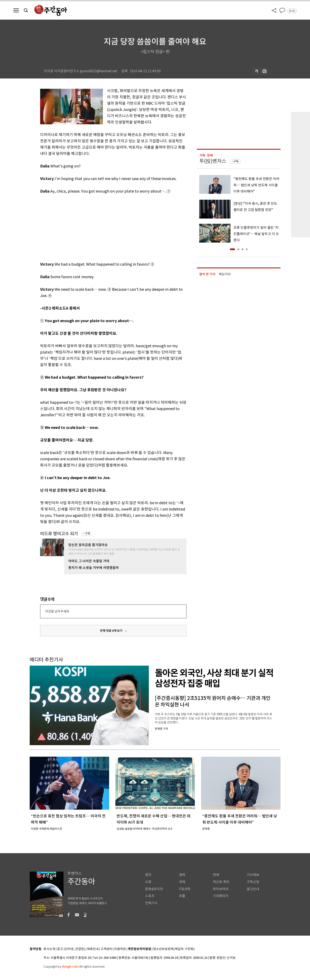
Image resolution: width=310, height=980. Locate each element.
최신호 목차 (221, 882)
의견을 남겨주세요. (57, 611)
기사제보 (253, 875)
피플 (182, 896)
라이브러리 (221, 889)
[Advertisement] (103, 227)
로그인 (292, 11)
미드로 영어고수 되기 (59, 534)
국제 (182, 882)
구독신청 (253, 882)
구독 (88, 534)
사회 (148, 882)
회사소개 (49, 949)
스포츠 (150, 896)
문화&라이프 (154, 889)
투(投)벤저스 (213, 161)
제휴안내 (93, 949)
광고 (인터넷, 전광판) (71, 949)
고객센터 (106, 949)
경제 (182, 875)
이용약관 (120, 949)
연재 (216, 875)
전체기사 (151, 903)
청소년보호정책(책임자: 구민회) (174, 949)
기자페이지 (221, 896)
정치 (148, 875)
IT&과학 (185, 889)
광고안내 (253, 889)
